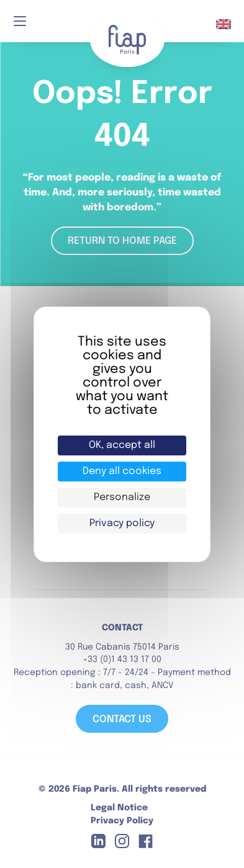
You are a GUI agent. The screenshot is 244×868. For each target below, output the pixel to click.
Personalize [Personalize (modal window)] (122, 497)
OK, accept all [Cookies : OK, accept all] (122, 445)
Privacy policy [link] (122, 523)
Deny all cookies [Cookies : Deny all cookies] (122, 471)
